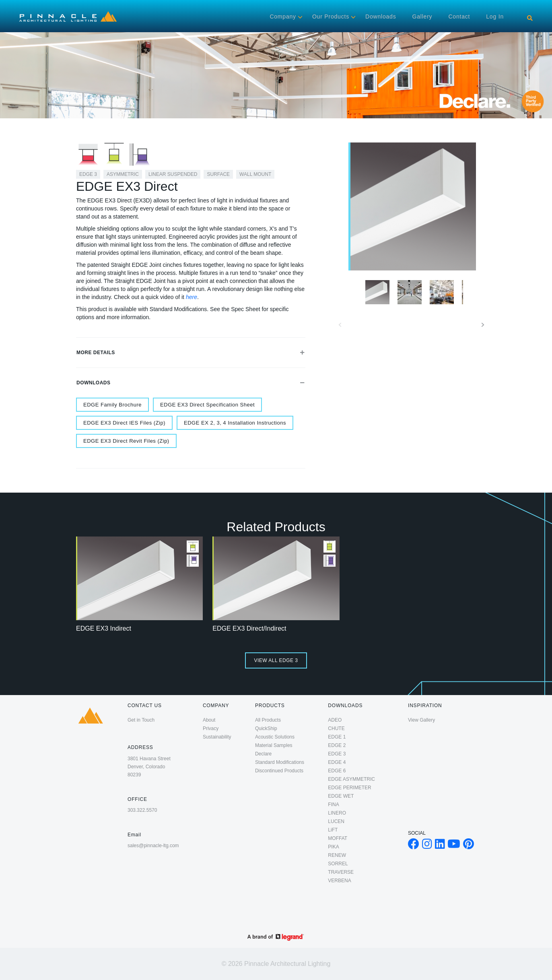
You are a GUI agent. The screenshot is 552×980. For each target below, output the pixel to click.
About (209, 720)
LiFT (333, 830)
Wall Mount (255, 174)
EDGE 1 (337, 737)
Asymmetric (123, 174)
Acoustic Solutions (275, 737)
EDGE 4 (337, 762)
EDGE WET (341, 796)
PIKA (333, 847)
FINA (333, 805)
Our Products (331, 17)
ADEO (335, 720)
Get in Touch (141, 720)
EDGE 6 (337, 771)
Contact (459, 17)
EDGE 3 (88, 174)
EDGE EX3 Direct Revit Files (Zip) (126, 441)
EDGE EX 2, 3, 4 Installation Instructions (235, 423)
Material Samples (274, 745)
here (192, 297)
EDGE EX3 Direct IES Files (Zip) (124, 423)
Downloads (381, 17)
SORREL (338, 864)
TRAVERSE (341, 872)
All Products (268, 720)
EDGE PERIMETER (349, 788)
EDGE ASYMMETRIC (351, 779)
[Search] (530, 18)
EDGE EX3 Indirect (104, 628)
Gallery (422, 17)
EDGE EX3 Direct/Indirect (249, 628)
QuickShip (266, 728)
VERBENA (339, 881)
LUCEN (336, 821)
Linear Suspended (173, 174)
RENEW (337, 855)
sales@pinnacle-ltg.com (153, 846)
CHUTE (336, 728)
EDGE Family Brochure (112, 405)
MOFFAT (338, 838)
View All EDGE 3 (276, 660)
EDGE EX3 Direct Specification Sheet (207, 405)
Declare (263, 754)
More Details (191, 353)
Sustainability (217, 737)
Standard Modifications (280, 762)
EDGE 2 (337, 745)
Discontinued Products (279, 771)
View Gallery (421, 720)
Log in (495, 17)
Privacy (211, 728)
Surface (218, 174)
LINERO (337, 813)
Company (283, 17)
